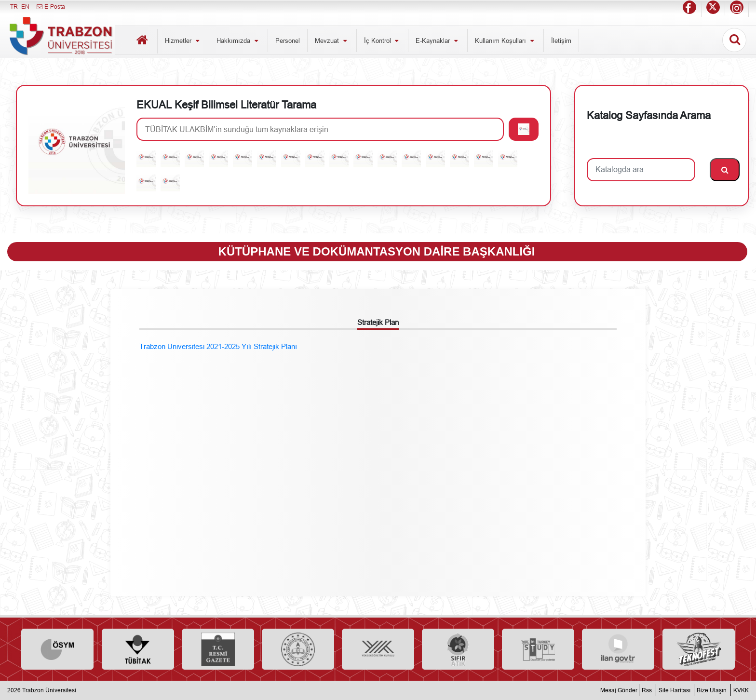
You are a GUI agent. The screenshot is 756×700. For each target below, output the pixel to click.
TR (14, 7)
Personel (288, 40)
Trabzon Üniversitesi (49, 690)
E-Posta (50, 7)
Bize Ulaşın (712, 690)
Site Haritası (675, 690)
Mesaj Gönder (619, 690)
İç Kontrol (383, 40)
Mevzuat (332, 40)
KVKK (741, 690)
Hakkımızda (238, 40)
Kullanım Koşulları (506, 40)
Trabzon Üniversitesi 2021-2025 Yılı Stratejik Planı (218, 346)
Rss (647, 690)
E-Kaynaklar (438, 40)
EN (25, 7)
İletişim (561, 40)
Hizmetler (183, 40)
